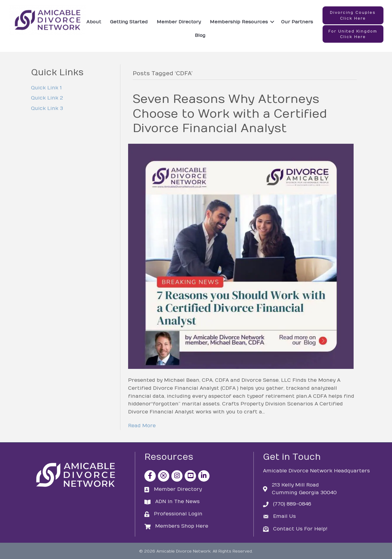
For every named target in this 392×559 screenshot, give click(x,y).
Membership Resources (239, 22)
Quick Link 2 (47, 98)
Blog (200, 35)
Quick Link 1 (46, 88)
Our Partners (297, 22)
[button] (353, 15)
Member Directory (179, 22)
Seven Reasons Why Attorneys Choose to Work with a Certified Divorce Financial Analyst (230, 114)
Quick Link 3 (47, 108)
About (94, 22)
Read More (142, 426)
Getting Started (129, 22)
